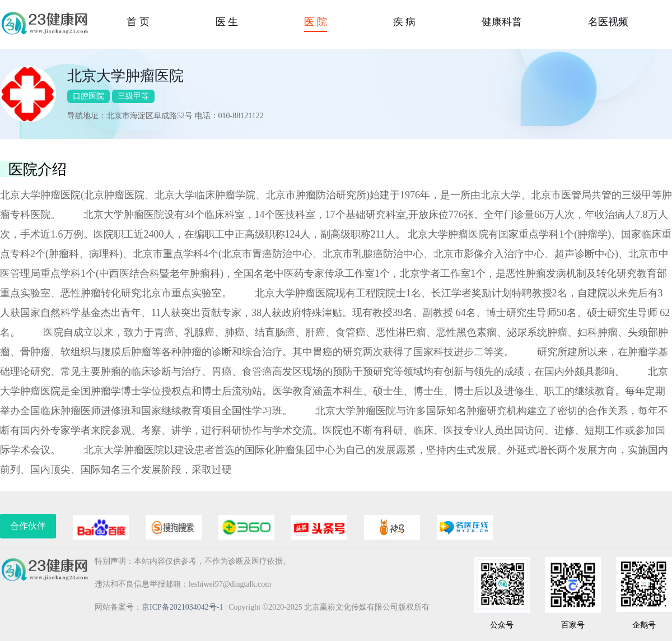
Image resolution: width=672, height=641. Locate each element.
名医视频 (608, 22)
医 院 (316, 22)
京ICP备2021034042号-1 (182, 607)
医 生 (227, 22)
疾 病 (405, 22)
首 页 (138, 22)
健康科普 (502, 22)
